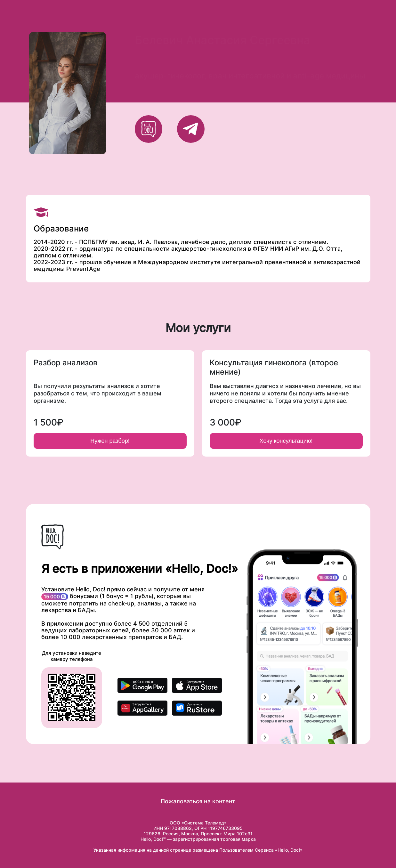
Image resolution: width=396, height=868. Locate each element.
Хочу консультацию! (286, 441)
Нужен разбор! (110, 441)
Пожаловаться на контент (198, 801)
